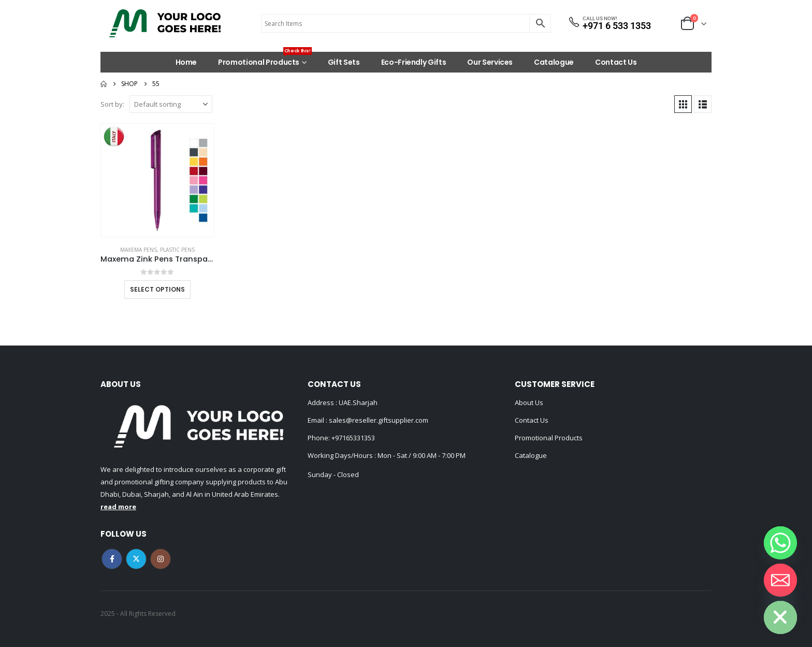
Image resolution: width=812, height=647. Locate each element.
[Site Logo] (165, 23)
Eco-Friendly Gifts (414, 62)
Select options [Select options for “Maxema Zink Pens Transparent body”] (157, 289)
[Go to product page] (157, 180)
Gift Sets (344, 62)
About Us (529, 402)
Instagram (161, 559)
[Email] (780, 580)
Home (186, 62)
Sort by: (112, 104)
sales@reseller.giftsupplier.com (378, 420)
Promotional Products (265, 60)
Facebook (112, 559)
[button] (683, 104)
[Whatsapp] (780, 543)
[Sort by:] (171, 104)
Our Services (490, 62)
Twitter (136, 559)
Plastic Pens (177, 250)
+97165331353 (353, 438)
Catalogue (554, 62)
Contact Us (616, 62)
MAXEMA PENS (139, 250)
